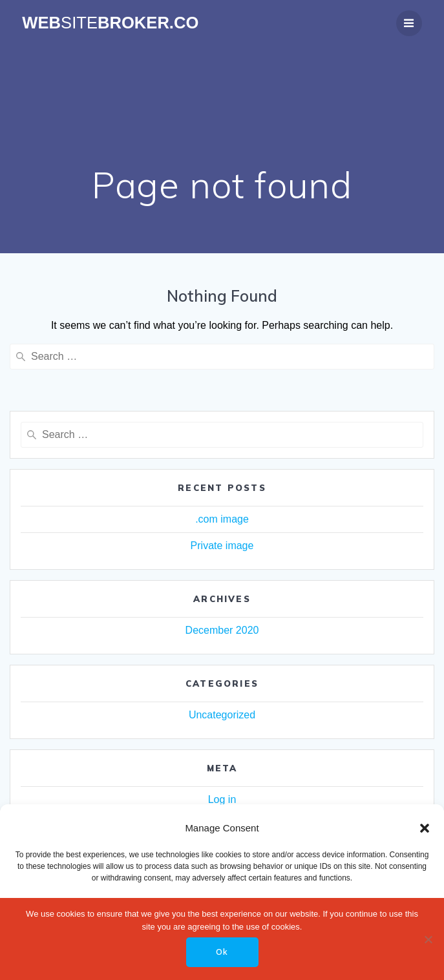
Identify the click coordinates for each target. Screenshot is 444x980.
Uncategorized (222, 715)
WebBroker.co (110, 23)
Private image (222, 546)
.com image (222, 519)
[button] (425, 828)
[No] (428, 939)
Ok (222, 952)
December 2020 (222, 630)
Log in (222, 799)
